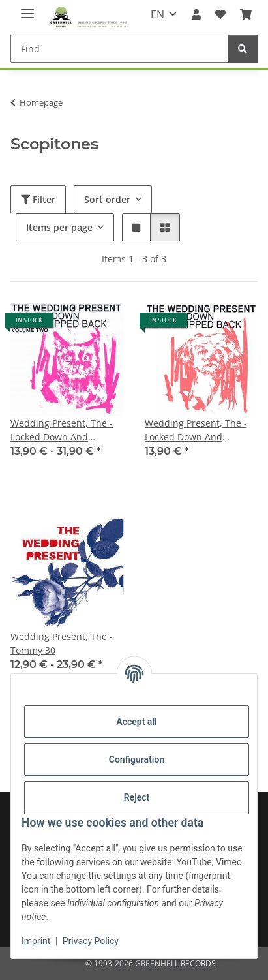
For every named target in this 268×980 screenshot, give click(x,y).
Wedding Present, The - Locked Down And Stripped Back (196, 430)
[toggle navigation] (27, 8)
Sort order (107, 199)
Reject (137, 797)
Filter (38, 199)
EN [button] (157, 14)
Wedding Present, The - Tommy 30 (62, 643)
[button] (196, 14)
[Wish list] (220, 14)
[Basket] (246, 14)
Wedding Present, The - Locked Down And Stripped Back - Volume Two (62, 430)
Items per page (59, 227)
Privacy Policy (91, 941)
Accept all (136, 722)
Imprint (36, 941)
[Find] (119, 49)
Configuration (137, 759)
